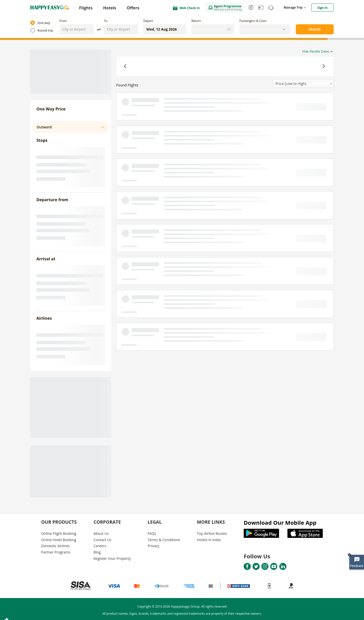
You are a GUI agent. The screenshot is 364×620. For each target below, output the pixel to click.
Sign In (323, 8)
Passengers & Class (253, 21)
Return (196, 21)
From (63, 21)
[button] (126, 67)
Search (315, 29)
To (106, 21)
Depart (148, 21)
